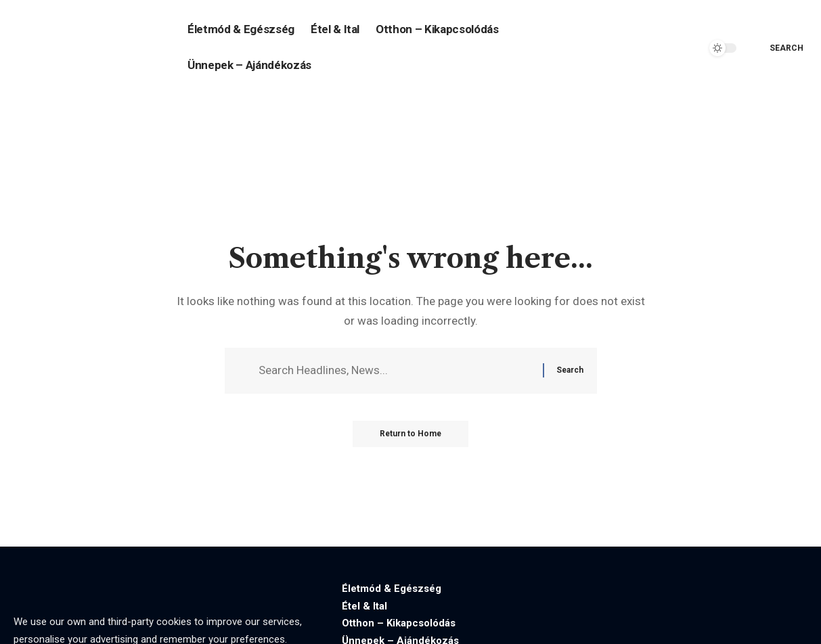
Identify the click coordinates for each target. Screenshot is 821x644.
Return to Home (410, 434)
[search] (777, 48)
